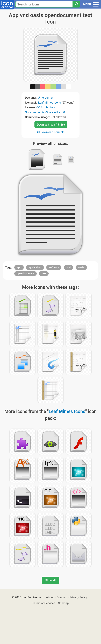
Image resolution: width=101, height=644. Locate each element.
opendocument (26, 273)
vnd (69, 267)
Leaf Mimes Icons (50, 103)
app (19, 267)
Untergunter (45, 98)
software (54, 267)
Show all (50, 580)
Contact (62, 597)
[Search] (76, 4)
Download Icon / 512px (51, 125)
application (35, 267)
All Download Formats (51, 132)
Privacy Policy (78, 597)
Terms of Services (44, 603)
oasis (81, 267)
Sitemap (63, 603)
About (50, 597)
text (44, 273)
